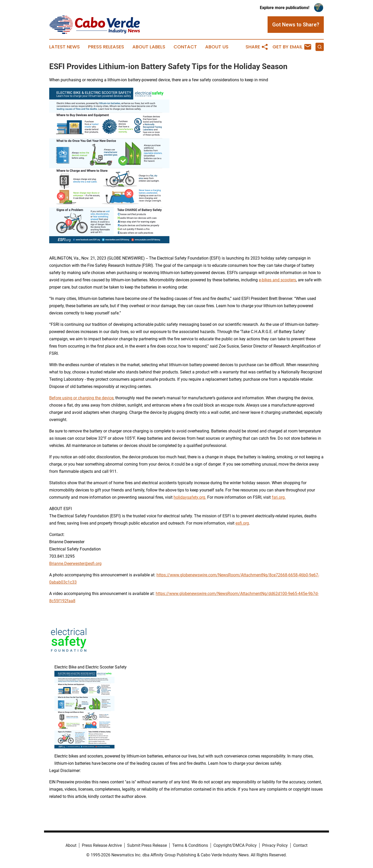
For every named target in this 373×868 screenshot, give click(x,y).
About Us (217, 47)
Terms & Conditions (190, 845)
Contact (185, 47)
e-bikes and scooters (277, 280)
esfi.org (242, 523)
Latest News (64, 47)
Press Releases (106, 47)
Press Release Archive (102, 845)
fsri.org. (279, 497)
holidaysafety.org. (190, 497)
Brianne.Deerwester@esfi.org (75, 564)
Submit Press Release (147, 845)
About (71, 845)
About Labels (149, 47)
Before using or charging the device (81, 398)
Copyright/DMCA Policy (235, 845)
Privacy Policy (275, 845)
